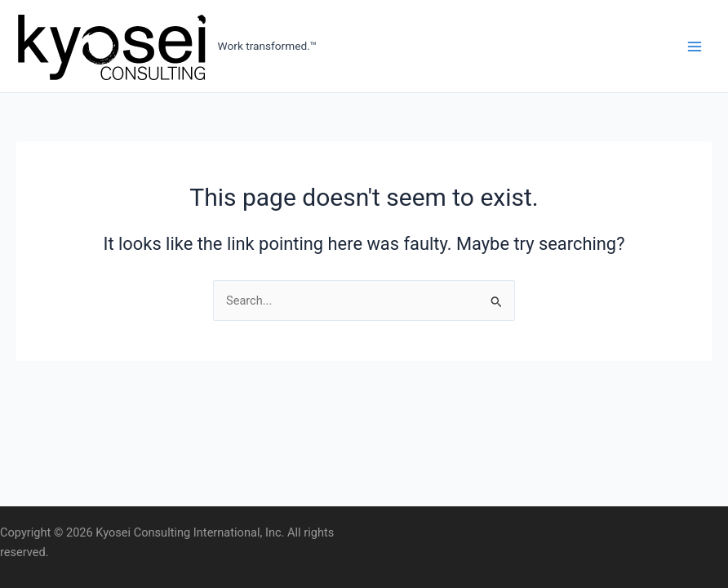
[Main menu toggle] (695, 47)
